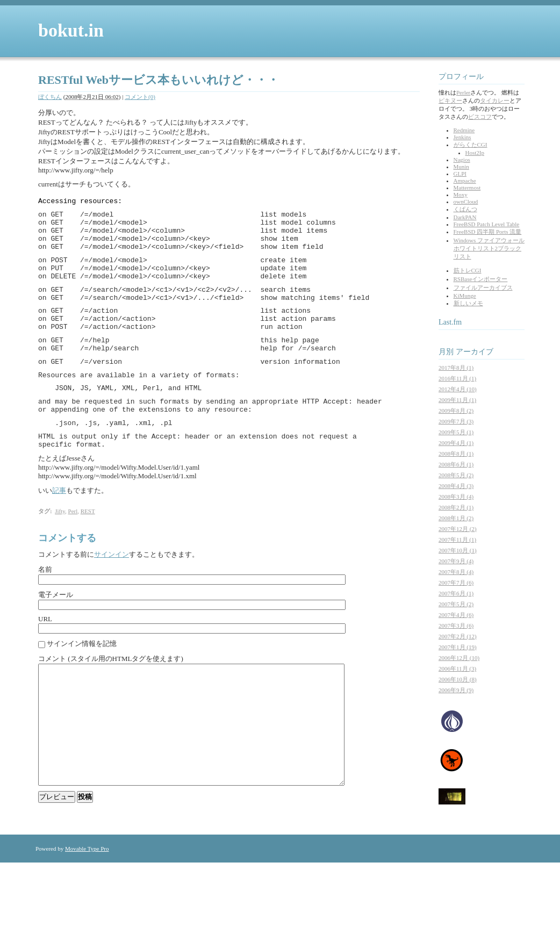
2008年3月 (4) (456, 497)
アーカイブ (475, 352)
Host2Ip (475, 153)
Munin (461, 167)
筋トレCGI (468, 270)
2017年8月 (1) (456, 368)
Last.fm (450, 322)
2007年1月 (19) (458, 647)
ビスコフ (480, 117)
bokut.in (71, 30)
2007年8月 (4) (456, 572)
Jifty (60, 551)
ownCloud (466, 202)
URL (45, 659)
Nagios (462, 160)
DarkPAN (465, 217)
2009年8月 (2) (456, 411)
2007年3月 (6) (456, 626)
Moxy (461, 195)
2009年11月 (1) (457, 400)
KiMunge (465, 296)
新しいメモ (468, 303)
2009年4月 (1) (456, 443)
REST (88, 551)
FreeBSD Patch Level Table (487, 224)
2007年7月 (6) (456, 583)
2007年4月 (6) (456, 615)
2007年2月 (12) (458, 636)
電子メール (56, 635)
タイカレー (495, 100)
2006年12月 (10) (459, 658)
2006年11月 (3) (457, 669)
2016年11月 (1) (457, 378)
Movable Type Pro (87, 913)
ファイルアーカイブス (483, 288)
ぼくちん (50, 97)
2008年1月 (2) (456, 518)
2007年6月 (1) (456, 593)
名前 (45, 610)
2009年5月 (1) (456, 432)
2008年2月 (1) (456, 507)
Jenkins (462, 137)
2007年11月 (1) (457, 540)
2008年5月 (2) (456, 475)
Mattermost (467, 188)
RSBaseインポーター (481, 279)
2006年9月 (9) (456, 690)
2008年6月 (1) (456, 464)
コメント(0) (140, 97)
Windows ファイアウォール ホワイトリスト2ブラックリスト (489, 248)
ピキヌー (450, 100)
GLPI (460, 174)
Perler (463, 92)
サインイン (112, 595)
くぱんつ (465, 209)
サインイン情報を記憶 (82, 684)
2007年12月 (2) (458, 529)
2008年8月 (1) (456, 454)
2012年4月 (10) (458, 389)
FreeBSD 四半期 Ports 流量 (488, 232)
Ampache (465, 181)
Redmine (464, 130)
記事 (59, 531)
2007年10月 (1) (458, 550)
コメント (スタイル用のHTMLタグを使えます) (111, 699)
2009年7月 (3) (456, 421)
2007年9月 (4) (456, 561)
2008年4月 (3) (456, 486)
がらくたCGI (471, 145)
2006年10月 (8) (458, 679)
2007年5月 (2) (456, 604)
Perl (73, 551)
